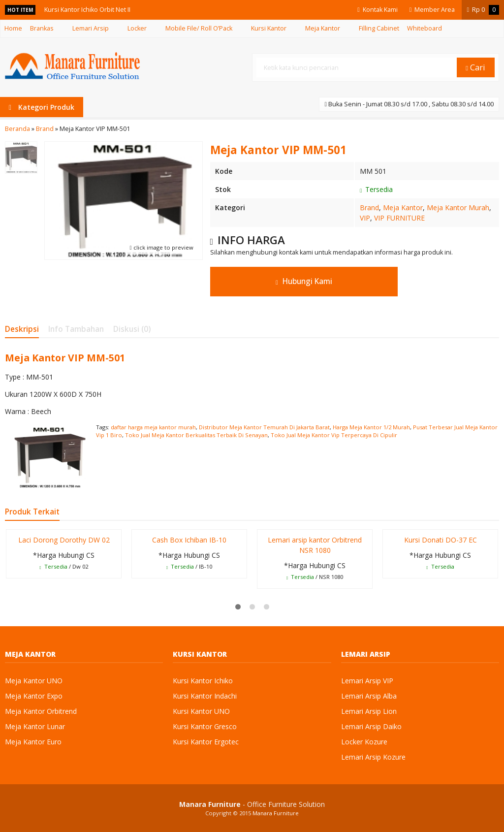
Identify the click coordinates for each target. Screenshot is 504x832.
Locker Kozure (364, 742)
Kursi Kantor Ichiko (203, 681)
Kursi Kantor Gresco (205, 726)
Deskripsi (22, 329)
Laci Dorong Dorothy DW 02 (64, 540)
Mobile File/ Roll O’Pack (199, 28)
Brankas (42, 28)
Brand (369, 208)
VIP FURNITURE (399, 218)
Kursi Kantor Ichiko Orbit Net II (87, 10)
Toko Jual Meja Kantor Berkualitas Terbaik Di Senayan (196, 435)
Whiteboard (425, 28)
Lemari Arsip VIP (367, 681)
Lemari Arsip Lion (369, 711)
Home (13, 28)
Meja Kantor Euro (33, 742)
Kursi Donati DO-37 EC (441, 540)
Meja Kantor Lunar (35, 726)
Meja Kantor (323, 28)
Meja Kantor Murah (458, 208)
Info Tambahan (76, 329)
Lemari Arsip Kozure (373, 757)
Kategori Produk (42, 107)
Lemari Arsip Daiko (371, 726)
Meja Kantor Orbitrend (41, 711)
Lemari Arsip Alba (369, 696)
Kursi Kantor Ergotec (206, 742)
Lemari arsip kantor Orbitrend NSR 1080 (315, 545)
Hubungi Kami (304, 281)
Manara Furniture (276, 813)
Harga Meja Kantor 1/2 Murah (371, 427)
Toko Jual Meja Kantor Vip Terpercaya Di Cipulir (334, 435)
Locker (137, 28)
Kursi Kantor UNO (201, 711)
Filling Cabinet (379, 28)
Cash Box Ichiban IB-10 (189, 540)
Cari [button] (475, 67)
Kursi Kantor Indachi (205, 696)
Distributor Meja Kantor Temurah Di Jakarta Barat (264, 427)
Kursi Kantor (269, 28)
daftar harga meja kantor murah (153, 427)
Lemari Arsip (91, 28)
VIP (365, 218)
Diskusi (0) (132, 329)
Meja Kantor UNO (34, 681)
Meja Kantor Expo (34, 696)
